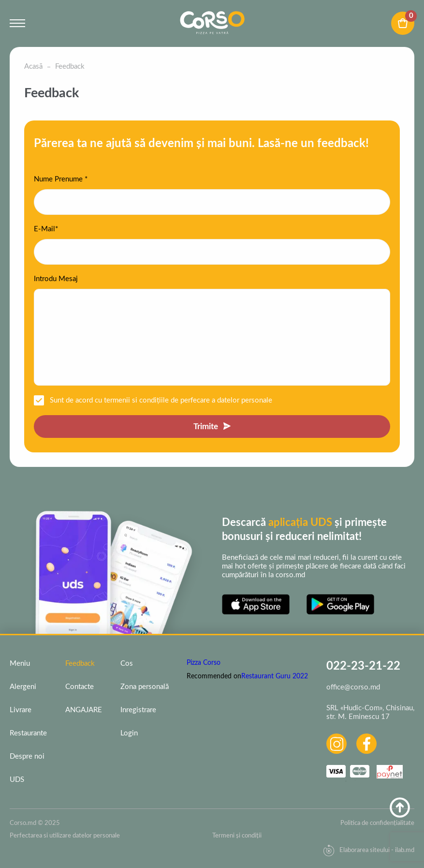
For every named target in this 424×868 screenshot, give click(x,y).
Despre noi (27, 756)
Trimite (206, 427)
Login (129, 733)
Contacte (80, 687)
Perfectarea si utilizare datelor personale (65, 836)
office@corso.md (353, 687)
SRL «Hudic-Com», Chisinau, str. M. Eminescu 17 (370, 712)
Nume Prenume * (61, 179)
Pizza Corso (204, 663)
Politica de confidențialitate (377, 823)
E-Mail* (46, 229)
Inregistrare (138, 710)
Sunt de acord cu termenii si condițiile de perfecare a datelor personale (161, 400)
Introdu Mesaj (56, 279)
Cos (127, 664)
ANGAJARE (84, 710)
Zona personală (145, 687)
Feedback (80, 664)
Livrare (21, 710)
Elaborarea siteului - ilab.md (369, 851)
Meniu (20, 664)
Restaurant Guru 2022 (275, 676)
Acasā (33, 67)
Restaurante (28, 733)
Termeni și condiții (237, 836)
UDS (17, 780)
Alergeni (23, 687)
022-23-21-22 (363, 666)
